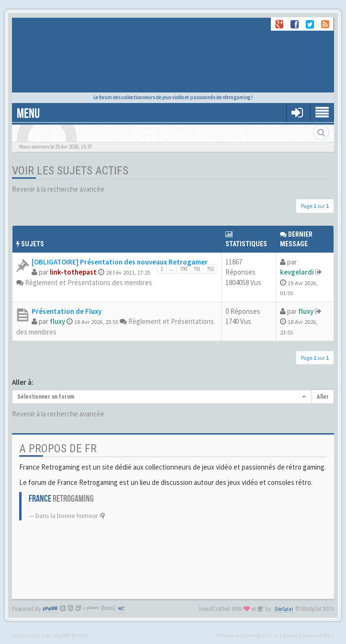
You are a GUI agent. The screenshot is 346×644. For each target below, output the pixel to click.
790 (184, 269)
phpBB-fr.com (71, 635)
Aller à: (23, 382)
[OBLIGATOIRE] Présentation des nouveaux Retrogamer (120, 262)
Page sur (315, 206)
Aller (323, 397)
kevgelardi (297, 272)
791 (197, 269)
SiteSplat (284, 609)
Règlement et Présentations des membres (89, 282)
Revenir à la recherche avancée (58, 189)
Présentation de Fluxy (67, 311)
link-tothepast (73, 272)
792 (210, 269)
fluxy (57, 321)
